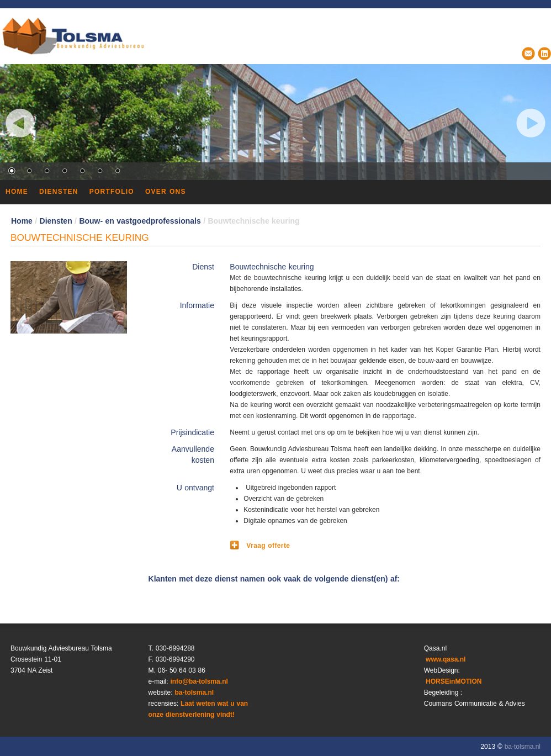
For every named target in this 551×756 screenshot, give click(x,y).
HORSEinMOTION (453, 681)
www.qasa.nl (445, 659)
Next (531, 123)
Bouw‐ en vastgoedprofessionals (140, 221)
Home (22, 221)
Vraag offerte (268, 546)
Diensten (56, 221)
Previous (20, 123)
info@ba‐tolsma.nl (199, 681)
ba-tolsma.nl (194, 692)
